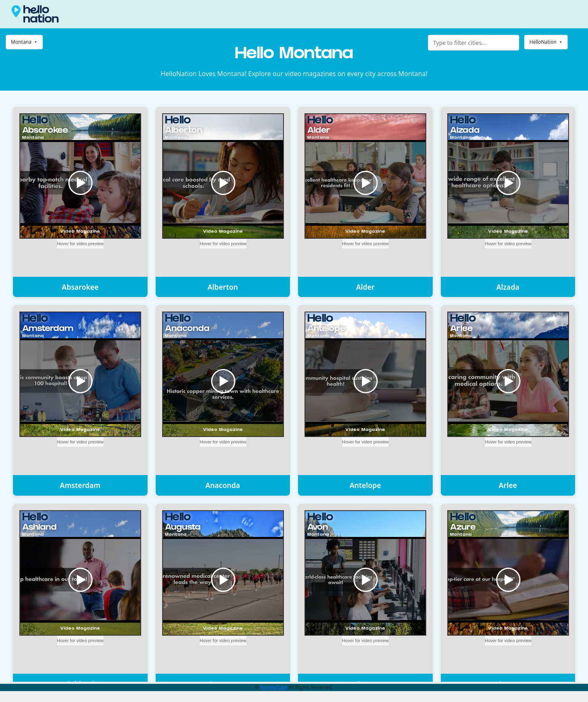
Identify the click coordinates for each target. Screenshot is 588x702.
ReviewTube (274, 687)
